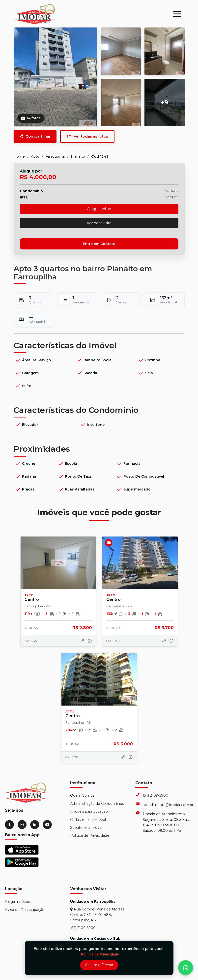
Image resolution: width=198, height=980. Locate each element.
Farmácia (128, 464)
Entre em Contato (99, 244)
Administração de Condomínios (97, 804)
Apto (35, 156)
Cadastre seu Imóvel (88, 820)
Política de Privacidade (90, 835)
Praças (25, 490)
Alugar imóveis (18, 902)
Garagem (27, 373)
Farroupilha (55, 156)
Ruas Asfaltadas (76, 490)
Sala (145, 373)
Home (19, 156)
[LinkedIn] (35, 825)
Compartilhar (35, 136)
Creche (25, 464)
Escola (67, 464)
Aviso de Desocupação (25, 910)
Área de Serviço (33, 360)
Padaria (26, 477)
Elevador (27, 425)
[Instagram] (22, 825)
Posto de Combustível (140, 477)
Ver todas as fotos (87, 136)
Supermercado (133, 490)
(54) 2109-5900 (156, 795)
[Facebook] (9, 825)
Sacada (87, 373)
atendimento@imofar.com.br (168, 805)
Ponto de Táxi (74, 477)
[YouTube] (47, 825)
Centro (32, 600)
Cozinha (149, 360)
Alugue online (99, 209)
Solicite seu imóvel (86, 828)
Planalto (78, 156)
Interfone (92, 425)
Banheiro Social (94, 360)
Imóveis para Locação (89, 811)
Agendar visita (99, 223)
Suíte (23, 386)
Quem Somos (82, 795)
